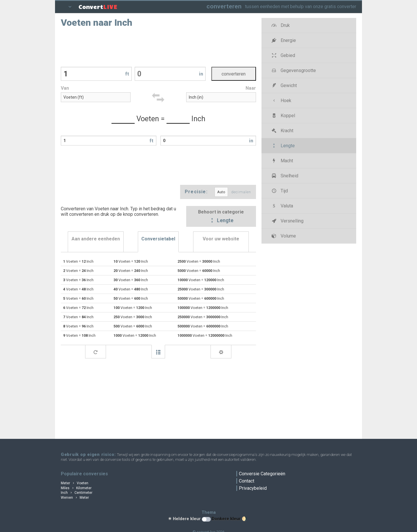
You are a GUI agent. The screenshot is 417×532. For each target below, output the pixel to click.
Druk (280, 25)
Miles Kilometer (76, 488)
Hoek (281, 101)
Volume (283, 236)
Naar (251, 88)
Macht (282, 161)
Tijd (279, 191)
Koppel (283, 116)
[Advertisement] (158, 47)
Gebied (283, 55)
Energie (283, 40)
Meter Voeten (75, 483)
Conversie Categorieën (262, 474)
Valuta (282, 206)
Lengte (221, 221)
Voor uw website (221, 239)
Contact (247, 481)
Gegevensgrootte (293, 70)
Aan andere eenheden (96, 239)
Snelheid (285, 176)
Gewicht (284, 85)
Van (65, 88)
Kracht (282, 131)
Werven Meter (75, 498)
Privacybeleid (253, 488)
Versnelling (287, 221)
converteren (224, 6)
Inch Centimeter (77, 493)
